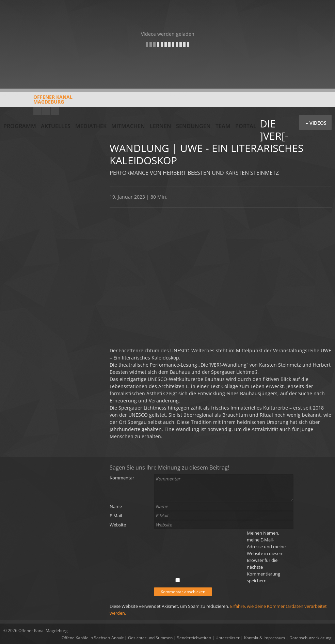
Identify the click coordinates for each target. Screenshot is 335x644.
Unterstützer (228, 638)
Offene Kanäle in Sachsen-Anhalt (93, 638)
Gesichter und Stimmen (150, 638)
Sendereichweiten (194, 638)
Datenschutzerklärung (310, 638)
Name (116, 506)
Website (118, 525)
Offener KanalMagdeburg (38, 102)
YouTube (37, 111)
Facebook (46, 111)
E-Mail (116, 516)
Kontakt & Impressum (265, 638)
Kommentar (122, 478)
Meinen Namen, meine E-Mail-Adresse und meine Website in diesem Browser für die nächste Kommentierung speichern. (266, 557)
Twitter (55, 111)
